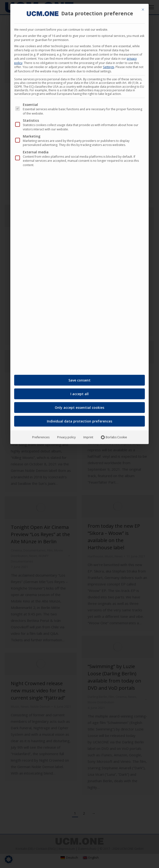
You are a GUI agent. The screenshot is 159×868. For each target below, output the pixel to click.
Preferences (41, 435)
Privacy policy (66, 435)
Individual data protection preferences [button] (79, 419)
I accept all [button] (79, 392)
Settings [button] (109, 65)
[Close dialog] (143, 8)
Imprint (88, 435)
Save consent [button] (79, 378)
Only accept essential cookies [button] (79, 406)
